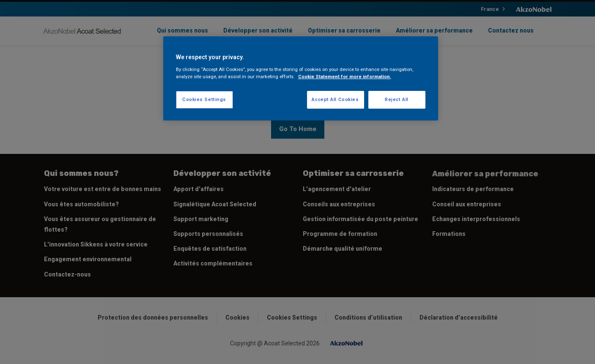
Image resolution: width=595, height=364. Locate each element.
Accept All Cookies (335, 99)
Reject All (397, 99)
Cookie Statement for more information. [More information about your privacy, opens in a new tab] (345, 77)
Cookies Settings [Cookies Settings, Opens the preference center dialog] (204, 99)
